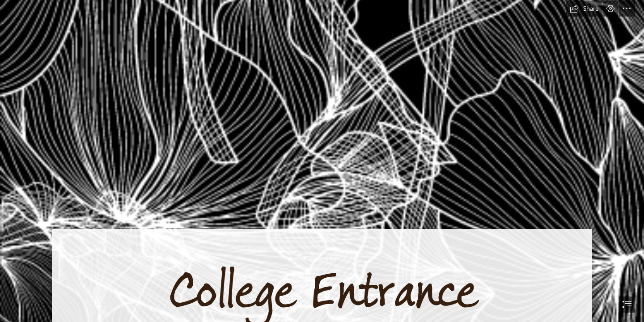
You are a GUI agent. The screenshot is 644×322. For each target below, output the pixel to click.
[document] (322, 161)
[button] (584, 8)
